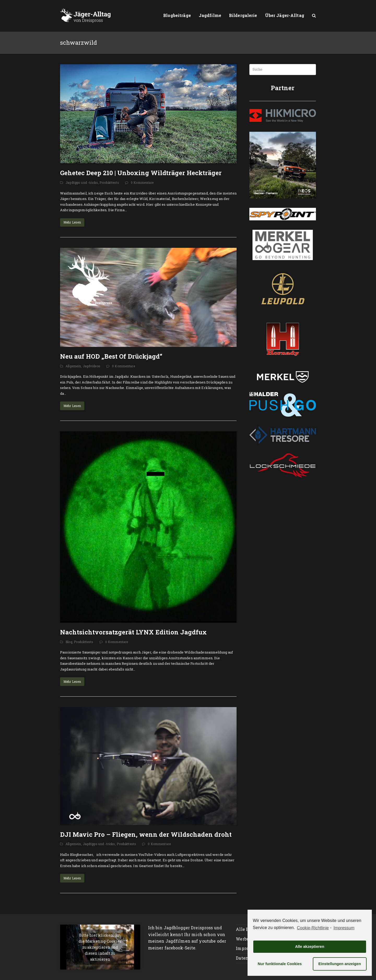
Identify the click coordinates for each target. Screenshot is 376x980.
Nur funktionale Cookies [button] (280, 964)
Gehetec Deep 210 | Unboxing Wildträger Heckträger (141, 173)
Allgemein (73, 366)
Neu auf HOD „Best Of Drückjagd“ (111, 356)
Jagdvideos (92, 366)
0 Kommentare (142, 182)
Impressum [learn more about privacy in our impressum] (344, 928)
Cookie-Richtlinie (313, 928)
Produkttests (109, 182)
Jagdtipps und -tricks (82, 182)
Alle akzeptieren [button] (310, 947)
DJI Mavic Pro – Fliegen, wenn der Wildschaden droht (146, 834)
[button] (314, 16)
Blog (69, 642)
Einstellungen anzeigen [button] (340, 964)
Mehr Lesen (72, 222)
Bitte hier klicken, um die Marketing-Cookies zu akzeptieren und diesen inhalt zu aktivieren (100, 947)
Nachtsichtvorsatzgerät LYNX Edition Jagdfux (133, 632)
